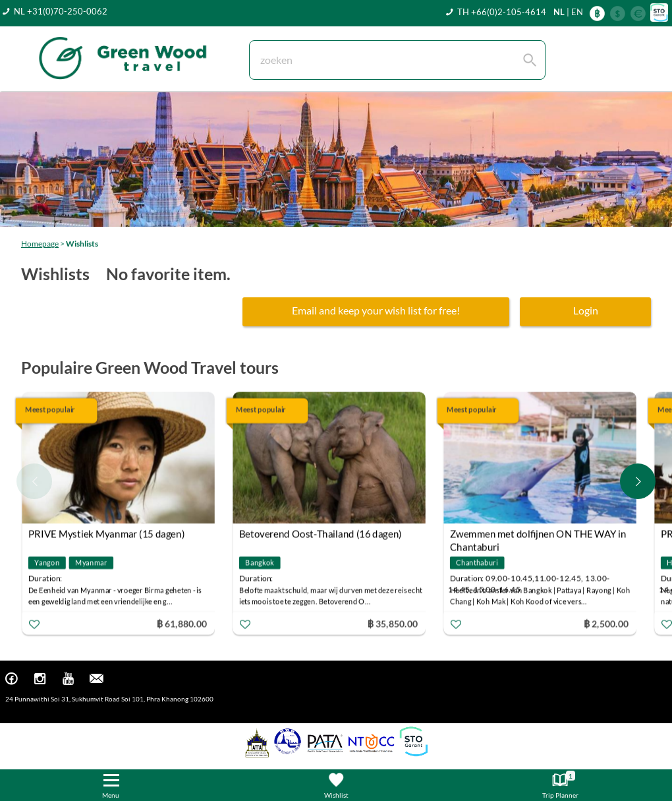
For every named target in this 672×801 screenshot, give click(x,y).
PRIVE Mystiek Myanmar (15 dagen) (107, 533)
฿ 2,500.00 (606, 623)
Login (586, 310)
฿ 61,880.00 (182, 623)
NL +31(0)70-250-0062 (61, 11)
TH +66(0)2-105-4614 (502, 12)
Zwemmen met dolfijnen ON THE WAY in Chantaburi (538, 535)
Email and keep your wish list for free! (376, 310)
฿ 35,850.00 (393, 623)
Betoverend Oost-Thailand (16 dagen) (321, 533)
